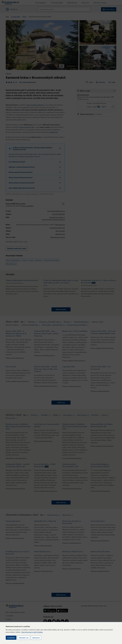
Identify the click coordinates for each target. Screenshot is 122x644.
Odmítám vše (24, 638)
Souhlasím (11, 638)
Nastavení (36, 638)
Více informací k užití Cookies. (32, 632)
